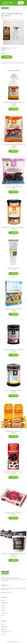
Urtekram (16, 48)
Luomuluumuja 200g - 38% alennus (13, 187)
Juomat (3, 600)
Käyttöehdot (4, 629)
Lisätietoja (7, 57)
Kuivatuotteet (4, 603)
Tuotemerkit (10, 48)
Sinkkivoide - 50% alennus (14, 268)
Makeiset (3, 610)
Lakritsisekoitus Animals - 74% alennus (14, 472)
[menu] (24, 8)
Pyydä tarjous (21, 3)
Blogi (2, 624)
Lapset (3, 605)
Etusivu (3, 18)
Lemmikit (3, 608)
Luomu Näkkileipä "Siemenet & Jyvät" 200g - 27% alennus (13, 103)
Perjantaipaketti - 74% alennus (14, 431)
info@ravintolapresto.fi (7, 593)
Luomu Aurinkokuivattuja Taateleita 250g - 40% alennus (13, 145)
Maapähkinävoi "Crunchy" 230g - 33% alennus (14, 227)
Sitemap (3, 634)
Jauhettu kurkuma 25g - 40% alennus (13, 390)
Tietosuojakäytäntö (6, 632)
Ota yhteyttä (4, 627)
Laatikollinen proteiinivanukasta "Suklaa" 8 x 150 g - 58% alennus (14, 554)
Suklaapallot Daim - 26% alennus (13, 513)
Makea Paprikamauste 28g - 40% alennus (14, 350)
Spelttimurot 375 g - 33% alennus (13, 309)
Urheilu (3, 615)
